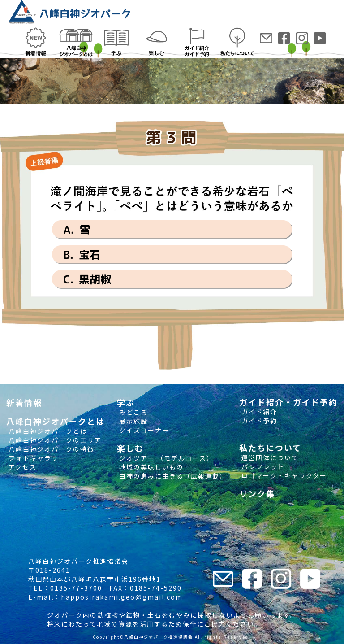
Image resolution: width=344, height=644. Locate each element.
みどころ (132, 412)
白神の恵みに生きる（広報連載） (172, 476)
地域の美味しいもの (150, 467)
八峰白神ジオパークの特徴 (50, 449)
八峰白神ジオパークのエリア (54, 440)
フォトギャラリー (36, 458)
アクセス (21, 467)
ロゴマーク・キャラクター (283, 475)
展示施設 (132, 421)
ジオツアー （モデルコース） (165, 458)
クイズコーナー (143, 430)
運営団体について (269, 457)
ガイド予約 (258, 421)
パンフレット (262, 466)
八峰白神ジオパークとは (47, 431)
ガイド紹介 (258, 412)
